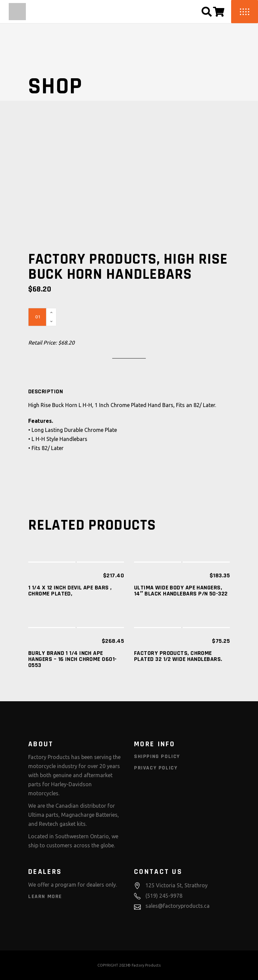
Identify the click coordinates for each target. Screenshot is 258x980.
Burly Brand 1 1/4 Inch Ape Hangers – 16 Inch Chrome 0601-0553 (73, 659)
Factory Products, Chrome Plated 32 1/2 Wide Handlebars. (178, 656)
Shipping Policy (157, 756)
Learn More (45, 897)
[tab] (46, 392)
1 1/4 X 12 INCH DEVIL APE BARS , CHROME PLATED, (70, 591)
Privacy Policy (156, 768)
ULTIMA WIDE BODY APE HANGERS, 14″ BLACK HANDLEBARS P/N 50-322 (181, 591)
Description (46, 392)
